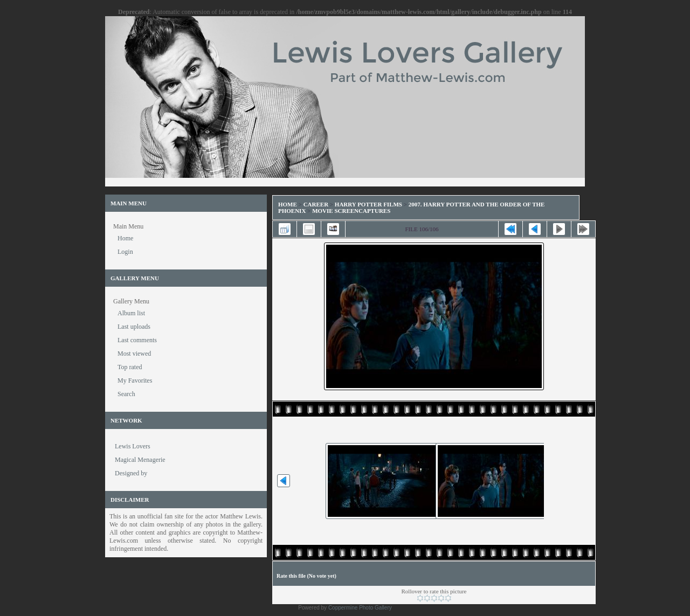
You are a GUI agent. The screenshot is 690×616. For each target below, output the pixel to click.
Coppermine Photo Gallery (360, 608)
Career (316, 204)
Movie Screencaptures (351, 211)
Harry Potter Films (368, 204)
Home (288, 204)
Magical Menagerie (140, 460)
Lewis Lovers (133, 446)
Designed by (131, 473)
